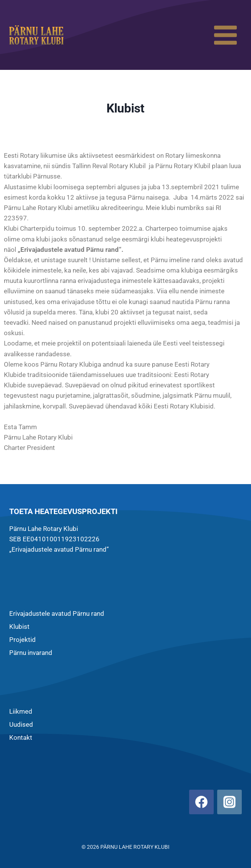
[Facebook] (201, 802)
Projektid (22, 640)
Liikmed (21, 711)
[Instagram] (229, 802)
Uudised (21, 724)
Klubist (19, 627)
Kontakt (21, 737)
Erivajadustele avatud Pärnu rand (57, 613)
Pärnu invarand (31, 653)
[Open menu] (225, 35)
